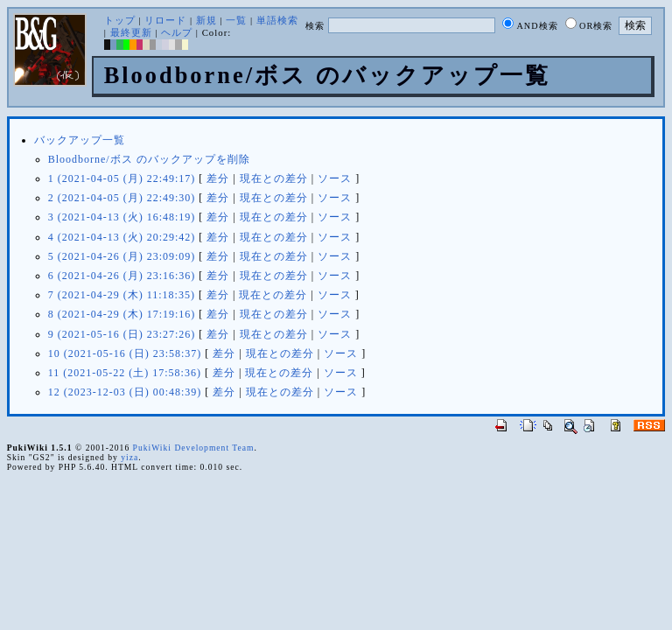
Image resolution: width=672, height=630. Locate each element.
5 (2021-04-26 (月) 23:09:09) (122, 256)
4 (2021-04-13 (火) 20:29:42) (122, 237)
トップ (120, 20)
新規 (206, 20)
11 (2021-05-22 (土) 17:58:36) (125, 373)
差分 (218, 178)
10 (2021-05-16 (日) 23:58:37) (125, 353)
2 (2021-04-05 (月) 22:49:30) (122, 198)
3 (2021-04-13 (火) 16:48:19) (122, 217)
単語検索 (277, 20)
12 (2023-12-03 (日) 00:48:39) (125, 392)
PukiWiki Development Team (194, 448)
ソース (335, 178)
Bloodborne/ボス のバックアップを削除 (149, 159)
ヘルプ (177, 32)
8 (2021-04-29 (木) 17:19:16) (122, 314)
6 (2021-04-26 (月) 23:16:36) (122, 276)
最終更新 (131, 32)
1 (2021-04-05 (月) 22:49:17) (122, 178)
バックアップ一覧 (80, 140)
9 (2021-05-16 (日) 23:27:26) (122, 334)
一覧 (236, 20)
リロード (165, 20)
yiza (129, 457)
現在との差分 (274, 178)
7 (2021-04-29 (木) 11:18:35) (122, 295)
